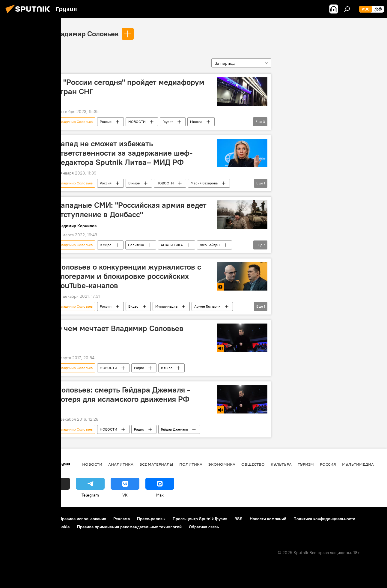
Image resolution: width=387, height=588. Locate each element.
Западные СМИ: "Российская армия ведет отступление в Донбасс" (131, 210)
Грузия (168, 122)
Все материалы (156, 464)
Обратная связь (204, 527)
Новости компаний (268, 519)
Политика (136, 245)
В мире (134, 183)
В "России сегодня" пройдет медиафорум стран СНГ (130, 87)
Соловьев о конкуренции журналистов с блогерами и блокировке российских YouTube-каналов (129, 276)
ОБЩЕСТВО (253, 464)
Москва (196, 122)
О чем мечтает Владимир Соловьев (120, 328)
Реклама (122, 519)
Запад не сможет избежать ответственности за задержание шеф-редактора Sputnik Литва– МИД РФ (124, 153)
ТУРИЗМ (306, 464)
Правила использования (83, 519)
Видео (133, 306)
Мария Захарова (204, 183)
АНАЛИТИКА (172, 245)
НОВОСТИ (137, 122)
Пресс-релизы (151, 519)
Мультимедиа (166, 306)
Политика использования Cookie (38, 527)
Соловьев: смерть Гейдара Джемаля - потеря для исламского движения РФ (123, 394)
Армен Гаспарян (207, 306)
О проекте (16, 519)
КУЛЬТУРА (281, 464)
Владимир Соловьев (85, 34)
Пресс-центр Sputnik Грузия (200, 519)
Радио (139, 368)
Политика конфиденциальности (324, 519)
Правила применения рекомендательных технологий (129, 527)
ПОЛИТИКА (191, 464)
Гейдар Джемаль (174, 429)
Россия (106, 122)
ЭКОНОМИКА (222, 464)
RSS (238, 519)
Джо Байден (210, 245)
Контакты (43, 519)
